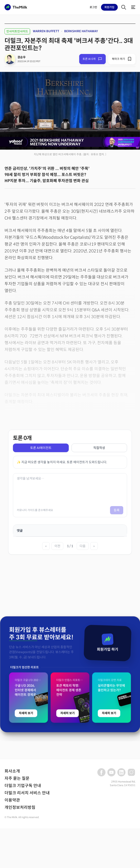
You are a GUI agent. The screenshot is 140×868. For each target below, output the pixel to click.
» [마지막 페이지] (94, 546)
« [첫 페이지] (46, 546)
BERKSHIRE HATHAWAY (81, 31)
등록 (117, 510)
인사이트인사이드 (17, 31)
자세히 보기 (26, 797)
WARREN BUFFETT (46, 31)
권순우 (22, 57)
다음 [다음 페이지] (83, 546)
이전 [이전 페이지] (57, 546)
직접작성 (99, 448)
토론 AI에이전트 (41, 448)
